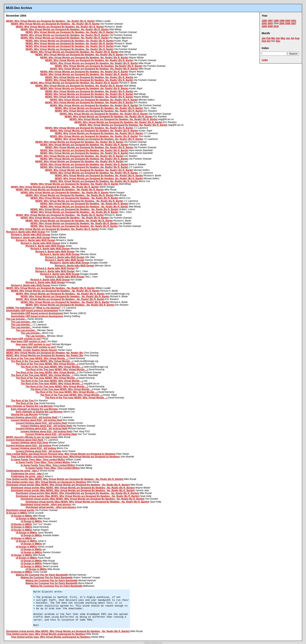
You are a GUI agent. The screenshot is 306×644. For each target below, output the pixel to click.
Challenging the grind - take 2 (22, 471)
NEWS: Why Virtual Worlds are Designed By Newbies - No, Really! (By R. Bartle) (50, 21)
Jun (288, 38)
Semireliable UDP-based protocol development (32, 311)
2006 (288, 23)
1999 (282, 21)
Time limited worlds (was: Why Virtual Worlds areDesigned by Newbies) (46, 634)
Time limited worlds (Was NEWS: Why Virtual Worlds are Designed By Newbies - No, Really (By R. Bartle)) (65, 479)
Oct (269, 41)
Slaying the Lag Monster (24, 414)
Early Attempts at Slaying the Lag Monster (29, 406)
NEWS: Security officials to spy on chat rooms (32, 437)
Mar (273, 38)
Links (265, 60)
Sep (264, 41)
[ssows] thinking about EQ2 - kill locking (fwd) (32, 417)
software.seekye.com (153, 643)
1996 (264, 21)
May (283, 38)
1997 (270, 21)
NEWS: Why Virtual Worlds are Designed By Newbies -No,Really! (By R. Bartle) (99, 66)
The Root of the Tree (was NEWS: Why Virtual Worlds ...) (37, 358)
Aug (297, 38)
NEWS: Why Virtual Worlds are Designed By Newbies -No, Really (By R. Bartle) (69, 221)
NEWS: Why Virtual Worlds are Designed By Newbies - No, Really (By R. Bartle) (55, 187)
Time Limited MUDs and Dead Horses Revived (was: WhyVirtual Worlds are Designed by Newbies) (65, 457)
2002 (264, 23)
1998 (276, 21)
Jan (264, 38)
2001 (294, 21)
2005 (282, 23)
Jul (292, 38)
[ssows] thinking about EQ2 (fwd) (25, 440)
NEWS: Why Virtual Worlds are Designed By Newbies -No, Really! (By (44, 353)
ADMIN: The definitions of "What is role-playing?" (34, 308)
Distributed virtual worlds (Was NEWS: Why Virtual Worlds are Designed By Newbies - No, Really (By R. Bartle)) (68, 485)
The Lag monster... (16, 319)
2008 (264, 26)
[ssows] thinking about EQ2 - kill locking (29, 446)
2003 (270, 23)
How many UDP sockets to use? (24, 339)
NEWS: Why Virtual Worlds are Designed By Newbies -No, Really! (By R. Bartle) (60, 27)
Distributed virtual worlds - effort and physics (46, 505)
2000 (288, 21)
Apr (278, 38)
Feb (268, 38)
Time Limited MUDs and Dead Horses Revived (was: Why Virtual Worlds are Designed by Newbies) (61, 454)
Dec (278, 41)
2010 (276, 26)
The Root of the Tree (22, 401)
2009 (270, 26)
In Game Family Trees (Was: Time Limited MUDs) (38, 460)
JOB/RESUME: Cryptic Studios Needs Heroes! (32, 350)
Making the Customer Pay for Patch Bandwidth (42, 575)
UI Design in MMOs (17, 513)
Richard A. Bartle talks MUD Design (26, 232)
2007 (294, 23)
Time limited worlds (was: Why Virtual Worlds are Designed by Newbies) (46, 482)
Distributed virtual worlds (20, 510)
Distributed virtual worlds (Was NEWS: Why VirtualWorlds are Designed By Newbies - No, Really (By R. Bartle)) (77, 493)
